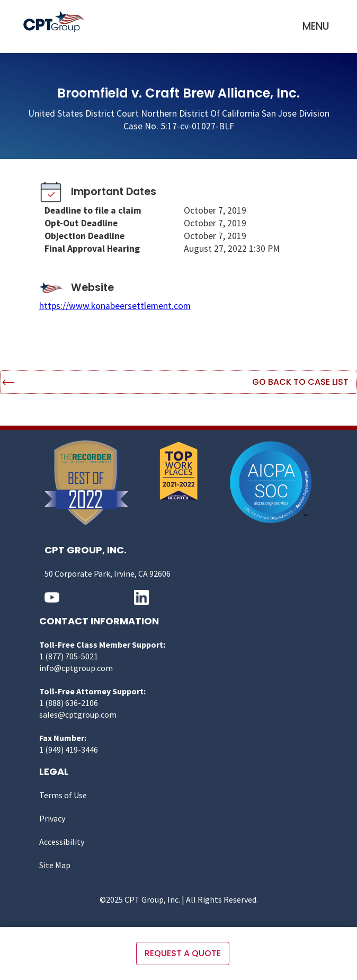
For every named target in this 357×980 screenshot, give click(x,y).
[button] (316, 27)
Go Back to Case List (300, 382)
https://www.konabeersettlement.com (115, 306)
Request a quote (183, 953)
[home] (56, 21)
